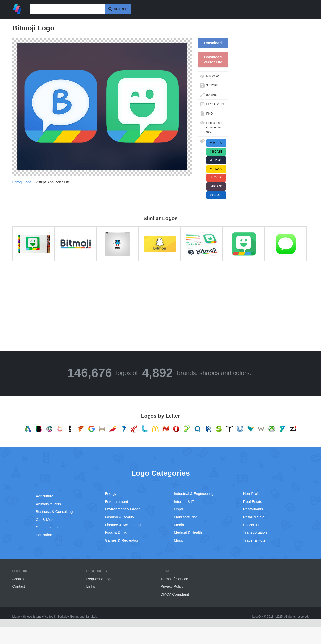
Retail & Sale (254, 517)
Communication (49, 527)
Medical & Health (188, 532)
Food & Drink (116, 532)
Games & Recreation (122, 540)
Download (213, 43)
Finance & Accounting (123, 525)
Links (91, 586)
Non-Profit (252, 494)
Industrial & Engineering (194, 494)
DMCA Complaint (175, 594)
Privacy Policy (172, 586)
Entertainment (116, 501)
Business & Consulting (54, 512)
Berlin (74, 617)
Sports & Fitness (257, 525)
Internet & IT (184, 501)
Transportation (255, 532)
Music (179, 540)
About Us (20, 579)
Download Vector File (213, 59)
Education (44, 535)
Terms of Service (174, 579)
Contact (19, 586)
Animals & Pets (48, 504)
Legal (179, 509)
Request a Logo (100, 579)
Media (179, 525)
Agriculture (45, 496)
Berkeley (63, 617)
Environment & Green (123, 509)
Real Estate (253, 501)
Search (121, 9)
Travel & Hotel (255, 540)
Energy (111, 494)
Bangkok (91, 617)
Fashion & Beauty (119, 517)
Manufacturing (186, 517)
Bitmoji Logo (22, 182)
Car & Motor (46, 519)
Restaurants (253, 509)
